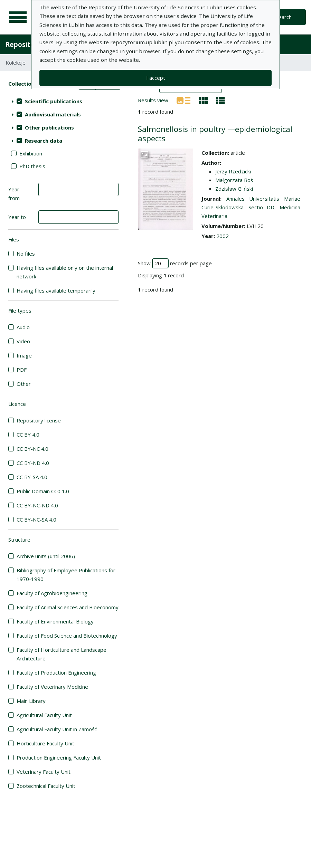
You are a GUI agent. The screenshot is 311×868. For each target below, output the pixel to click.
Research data (44, 141)
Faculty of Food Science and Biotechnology (67, 636)
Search (284, 17)
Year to (17, 217)
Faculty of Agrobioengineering (52, 593)
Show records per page (175, 263)
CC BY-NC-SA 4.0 (36, 519)
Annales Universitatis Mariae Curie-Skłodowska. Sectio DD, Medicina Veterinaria (251, 207)
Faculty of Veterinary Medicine (52, 687)
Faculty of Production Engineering (56, 673)
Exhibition (31, 153)
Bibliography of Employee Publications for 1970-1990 (66, 575)
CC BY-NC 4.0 (32, 449)
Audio (23, 327)
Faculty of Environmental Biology (55, 621)
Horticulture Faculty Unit (45, 743)
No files (26, 254)
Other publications (49, 127)
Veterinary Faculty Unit (44, 772)
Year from (14, 194)
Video (23, 341)
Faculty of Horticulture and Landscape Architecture (62, 654)
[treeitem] (63, 101)
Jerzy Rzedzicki (233, 171)
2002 (223, 236)
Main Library (31, 701)
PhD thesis (32, 166)
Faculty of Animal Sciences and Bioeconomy (68, 607)
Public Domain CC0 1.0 (43, 491)
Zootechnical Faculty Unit (46, 786)
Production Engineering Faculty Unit (59, 757)
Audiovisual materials (53, 114)
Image (24, 355)
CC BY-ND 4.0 (33, 463)
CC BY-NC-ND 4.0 (37, 505)
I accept (156, 78)
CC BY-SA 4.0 (32, 477)
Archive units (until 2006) (46, 556)
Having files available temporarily (56, 290)
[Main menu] (18, 17)
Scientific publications (54, 101)
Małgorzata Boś (234, 180)
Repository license (39, 420)
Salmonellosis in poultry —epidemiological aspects (215, 134)
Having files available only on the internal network (65, 272)
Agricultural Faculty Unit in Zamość (57, 729)
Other (24, 384)
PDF (22, 370)
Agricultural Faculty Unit (44, 715)
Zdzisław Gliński (234, 189)
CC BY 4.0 (28, 435)
